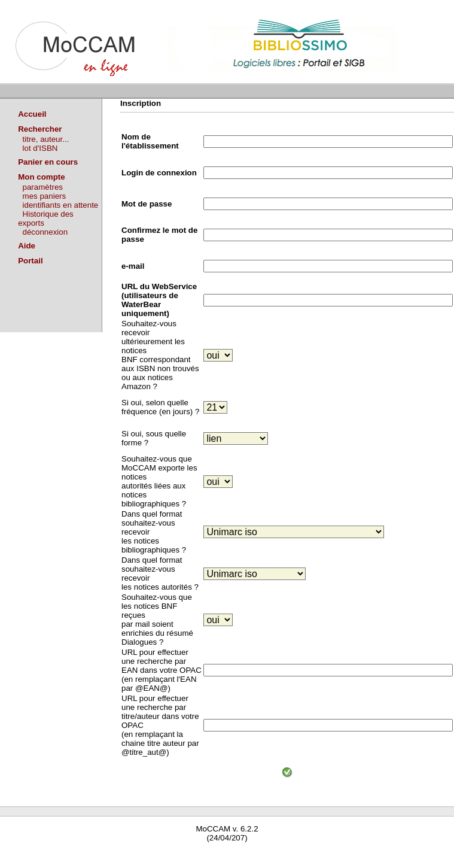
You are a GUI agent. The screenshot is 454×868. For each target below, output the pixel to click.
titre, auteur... (46, 139)
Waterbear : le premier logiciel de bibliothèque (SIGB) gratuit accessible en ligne (141, 855)
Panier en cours (48, 162)
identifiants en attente (61, 205)
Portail (30, 261)
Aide (27, 246)
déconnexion (45, 232)
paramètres (43, 187)
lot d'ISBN (40, 148)
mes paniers (45, 196)
